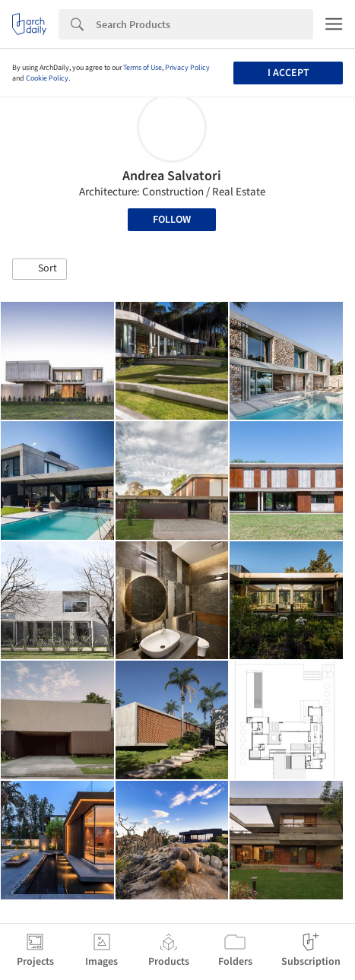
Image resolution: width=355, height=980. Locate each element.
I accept (288, 73)
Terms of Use (143, 68)
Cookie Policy (47, 78)
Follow (172, 220)
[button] (40, 269)
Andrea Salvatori (172, 176)
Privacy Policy (187, 68)
